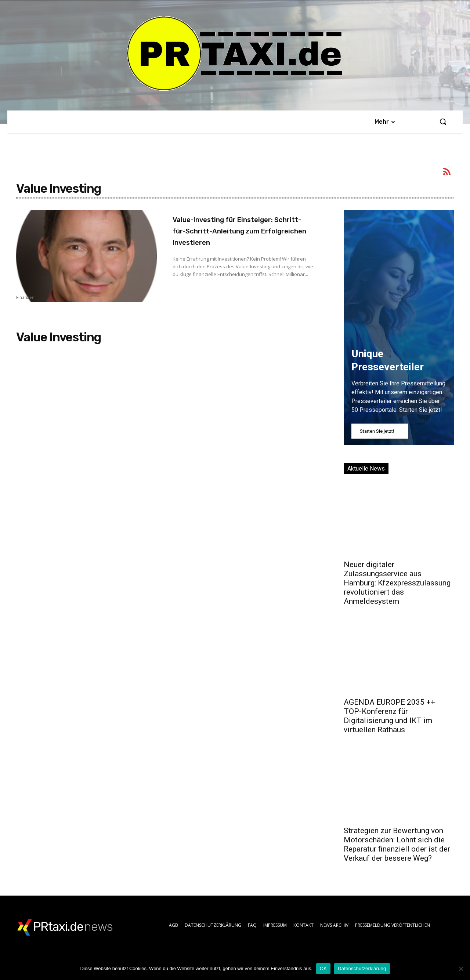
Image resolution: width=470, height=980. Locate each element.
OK (323, 968)
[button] (443, 121)
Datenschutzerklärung (362, 968)
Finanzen (25, 298)
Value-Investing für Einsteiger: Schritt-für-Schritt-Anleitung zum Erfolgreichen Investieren (233, 236)
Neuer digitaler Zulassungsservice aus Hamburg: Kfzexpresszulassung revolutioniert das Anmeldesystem (397, 583)
